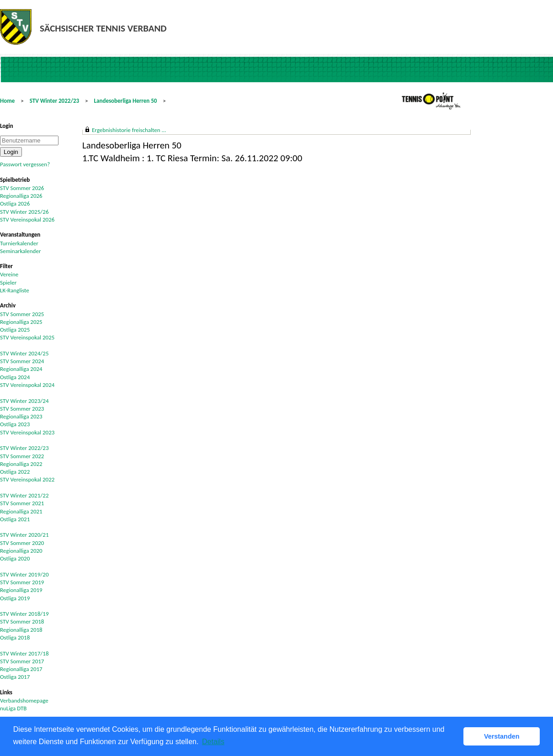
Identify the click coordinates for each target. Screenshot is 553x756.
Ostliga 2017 (15, 677)
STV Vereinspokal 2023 (27, 432)
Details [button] (213, 742)
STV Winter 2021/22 (24, 495)
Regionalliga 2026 (21, 196)
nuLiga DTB (13, 708)
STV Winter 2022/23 (54, 101)
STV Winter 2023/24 (24, 401)
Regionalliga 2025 (21, 322)
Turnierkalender (19, 243)
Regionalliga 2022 (21, 464)
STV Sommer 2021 (22, 503)
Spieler (8, 283)
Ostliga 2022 (15, 472)
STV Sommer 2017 (22, 661)
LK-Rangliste (15, 290)
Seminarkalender (20, 251)
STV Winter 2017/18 (24, 653)
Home (7, 101)
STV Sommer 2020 (22, 543)
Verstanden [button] (502, 736)
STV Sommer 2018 (22, 621)
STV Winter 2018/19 (24, 614)
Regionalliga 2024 (21, 369)
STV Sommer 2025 (22, 314)
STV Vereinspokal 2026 (27, 219)
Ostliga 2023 (15, 424)
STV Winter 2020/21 (24, 535)
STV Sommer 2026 (22, 188)
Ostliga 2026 (15, 204)
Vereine (9, 274)
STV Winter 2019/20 (24, 574)
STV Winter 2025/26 (24, 212)
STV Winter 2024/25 (24, 353)
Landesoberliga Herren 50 (126, 101)
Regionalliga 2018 (21, 630)
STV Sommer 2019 (22, 582)
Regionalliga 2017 (21, 669)
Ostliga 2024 (15, 377)
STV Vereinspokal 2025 (27, 337)
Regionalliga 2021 (21, 511)
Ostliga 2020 (15, 558)
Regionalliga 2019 (21, 590)
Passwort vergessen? (25, 164)
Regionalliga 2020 (21, 551)
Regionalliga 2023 (21, 416)
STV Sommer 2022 (22, 456)
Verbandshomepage (24, 700)
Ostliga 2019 (15, 598)
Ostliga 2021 (15, 519)
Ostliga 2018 (15, 637)
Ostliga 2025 (15, 330)
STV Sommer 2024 (22, 361)
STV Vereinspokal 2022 (27, 479)
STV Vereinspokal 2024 (27, 385)
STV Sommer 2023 (22, 409)
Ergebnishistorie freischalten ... (129, 130)
